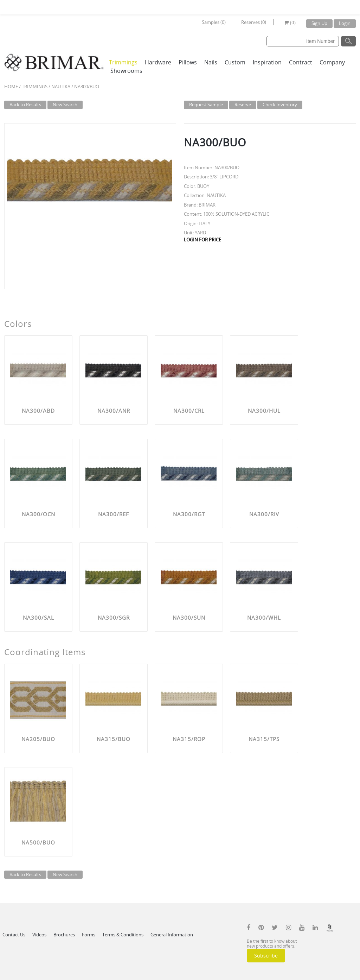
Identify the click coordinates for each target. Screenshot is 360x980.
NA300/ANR (114, 411)
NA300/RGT (189, 514)
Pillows (188, 62)
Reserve (243, 105)
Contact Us (14, 935)
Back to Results (25, 105)
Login (345, 23)
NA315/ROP (189, 739)
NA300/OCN (38, 514)
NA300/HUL (264, 411)
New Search (65, 105)
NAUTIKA (61, 87)
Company (332, 62)
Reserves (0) (254, 22)
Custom (235, 62)
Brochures (64, 935)
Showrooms (126, 71)
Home (11, 87)
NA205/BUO (38, 739)
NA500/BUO (38, 842)
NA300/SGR (114, 618)
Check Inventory (280, 105)
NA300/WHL (264, 618)
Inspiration (267, 62)
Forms (89, 935)
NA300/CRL (189, 411)
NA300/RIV (264, 514)
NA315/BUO (114, 739)
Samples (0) (214, 22)
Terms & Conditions (123, 935)
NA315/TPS (264, 739)
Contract (301, 62)
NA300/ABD (38, 411)
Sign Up (319, 23)
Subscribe (266, 956)
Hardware (158, 62)
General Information (172, 935)
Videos (39, 935)
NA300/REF (114, 514)
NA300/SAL (38, 618)
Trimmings (123, 62)
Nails (211, 62)
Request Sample (206, 105)
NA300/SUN (189, 618)
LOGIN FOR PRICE (202, 240)
